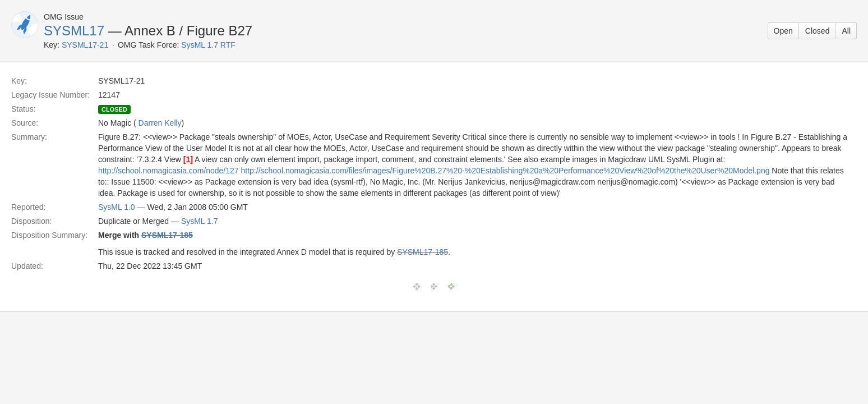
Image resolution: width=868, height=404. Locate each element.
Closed (818, 31)
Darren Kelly (160, 123)
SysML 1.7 (200, 221)
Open (783, 31)
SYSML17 (74, 31)
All (846, 31)
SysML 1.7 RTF (208, 45)
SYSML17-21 (85, 45)
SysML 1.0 (117, 207)
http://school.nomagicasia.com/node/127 (168, 171)
